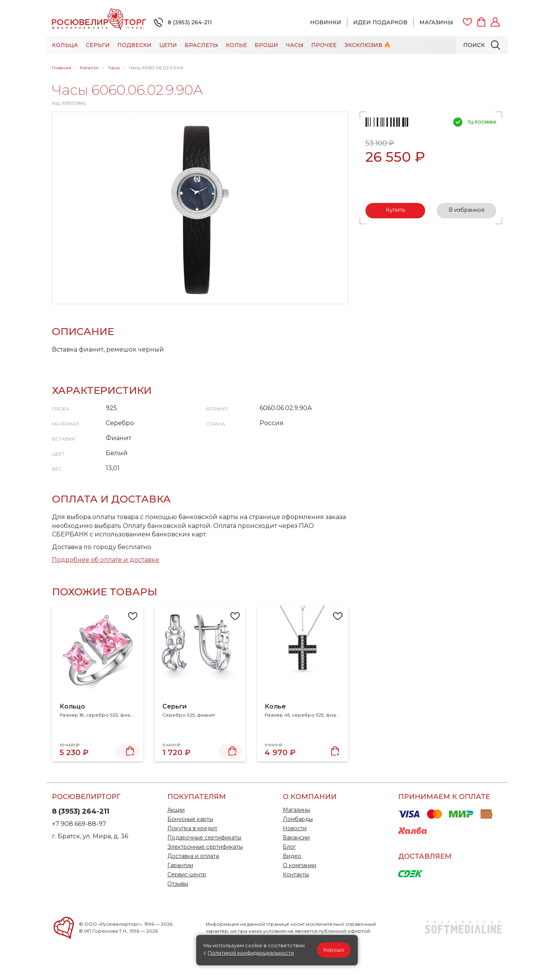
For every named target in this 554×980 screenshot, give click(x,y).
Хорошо (334, 950)
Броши (266, 45)
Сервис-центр (187, 874)
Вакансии (296, 838)
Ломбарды (298, 819)
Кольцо (72, 706)
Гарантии (180, 865)
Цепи (168, 45)
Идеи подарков (380, 22)
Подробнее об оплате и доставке (106, 560)
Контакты (296, 874)
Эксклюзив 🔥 (367, 45)
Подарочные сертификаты (204, 838)
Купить (395, 210)
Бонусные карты (190, 819)
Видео (292, 856)
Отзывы (178, 884)
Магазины (436, 22)
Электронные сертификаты (205, 847)
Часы (295, 45)
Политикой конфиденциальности (251, 953)
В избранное (467, 210)
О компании (300, 865)
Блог (289, 847)
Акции (176, 810)
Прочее (324, 45)
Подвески (134, 45)
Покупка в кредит (192, 828)
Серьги (98, 45)
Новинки (326, 22)
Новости (295, 828)
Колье (236, 45)
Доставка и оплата (193, 856)
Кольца (65, 45)
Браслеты (201, 45)
